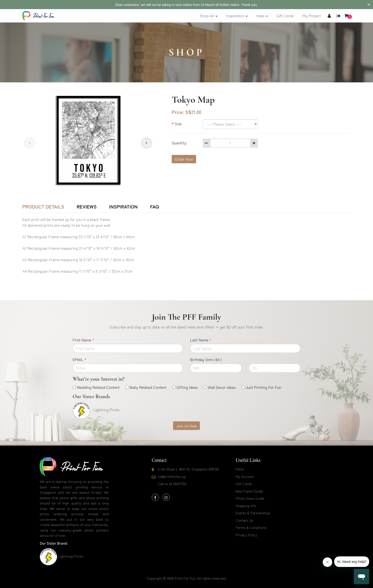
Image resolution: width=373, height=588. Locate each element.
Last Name (201, 340)
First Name (83, 340)
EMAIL (79, 359)
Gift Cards (244, 483)
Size (178, 124)
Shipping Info (246, 506)
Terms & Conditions (251, 527)
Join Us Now (186, 426)
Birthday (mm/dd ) (206, 359)
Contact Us (244, 520)
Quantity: (179, 143)
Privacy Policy (246, 535)
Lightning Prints (70, 556)
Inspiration (123, 207)
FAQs (240, 469)
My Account (245, 476)
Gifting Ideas (187, 387)
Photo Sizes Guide (250, 498)
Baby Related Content (148, 387)
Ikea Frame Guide (249, 491)
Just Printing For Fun (263, 387)
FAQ (154, 207)
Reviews (87, 207)
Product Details (43, 207)
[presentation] (29, 143)
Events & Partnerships (253, 513)
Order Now (184, 159)
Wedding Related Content (98, 387)
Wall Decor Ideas (222, 387)
